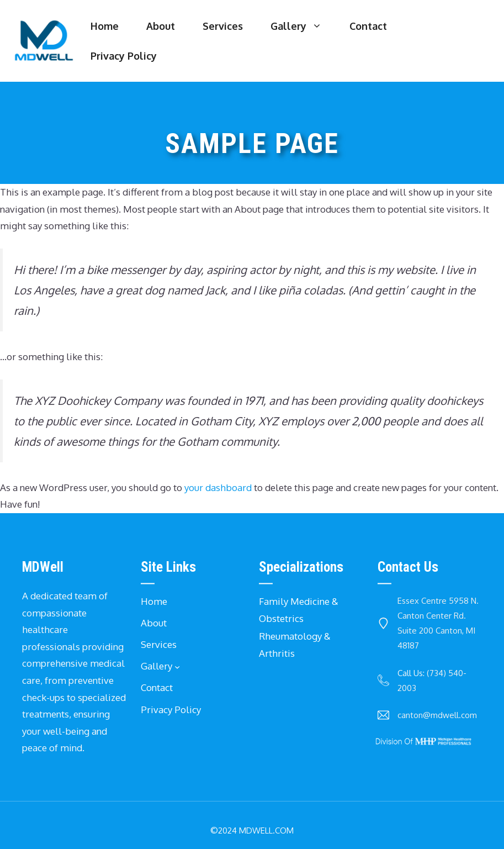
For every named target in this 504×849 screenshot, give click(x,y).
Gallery (303, 26)
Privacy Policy (124, 56)
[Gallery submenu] (177, 667)
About (161, 26)
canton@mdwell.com (437, 715)
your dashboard (218, 487)
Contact (368, 26)
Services (223, 26)
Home (105, 26)
